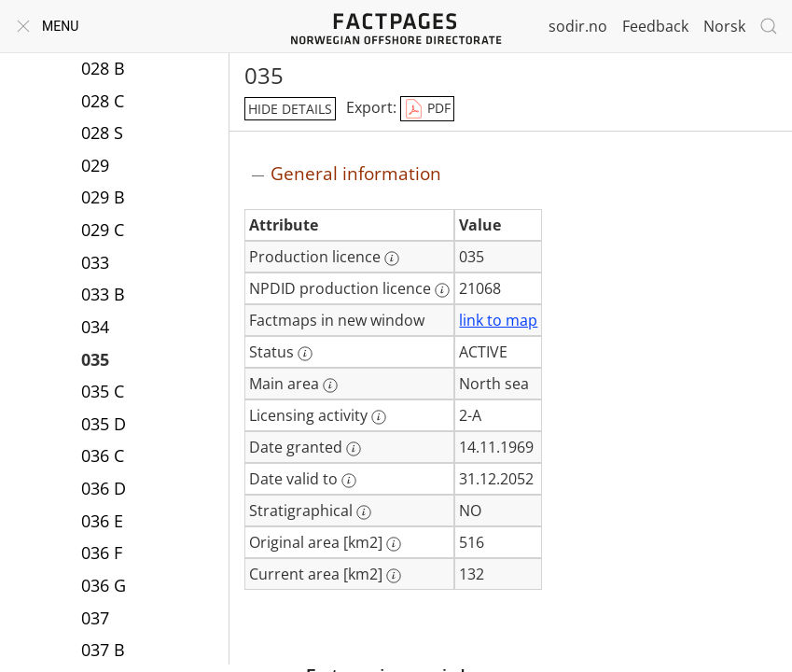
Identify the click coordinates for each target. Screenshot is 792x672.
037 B (103, 651)
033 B (103, 296)
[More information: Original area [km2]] (394, 544)
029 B (103, 199)
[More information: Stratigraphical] (364, 512)
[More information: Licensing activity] (379, 417)
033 (95, 264)
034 (95, 329)
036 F (102, 554)
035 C (103, 393)
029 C (103, 231)
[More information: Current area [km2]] (394, 576)
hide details (290, 109)
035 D (104, 426)
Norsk (724, 26)
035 (95, 361)
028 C (103, 103)
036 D (104, 490)
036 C (103, 457)
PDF (427, 109)
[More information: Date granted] (354, 449)
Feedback (655, 26)
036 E (102, 523)
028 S (102, 134)
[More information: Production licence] (392, 259)
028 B (103, 70)
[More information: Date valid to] (349, 481)
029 (95, 167)
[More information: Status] (305, 354)
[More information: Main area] (330, 385)
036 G (104, 587)
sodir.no (578, 26)
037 (95, 620)
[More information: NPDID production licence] (442, 290)
